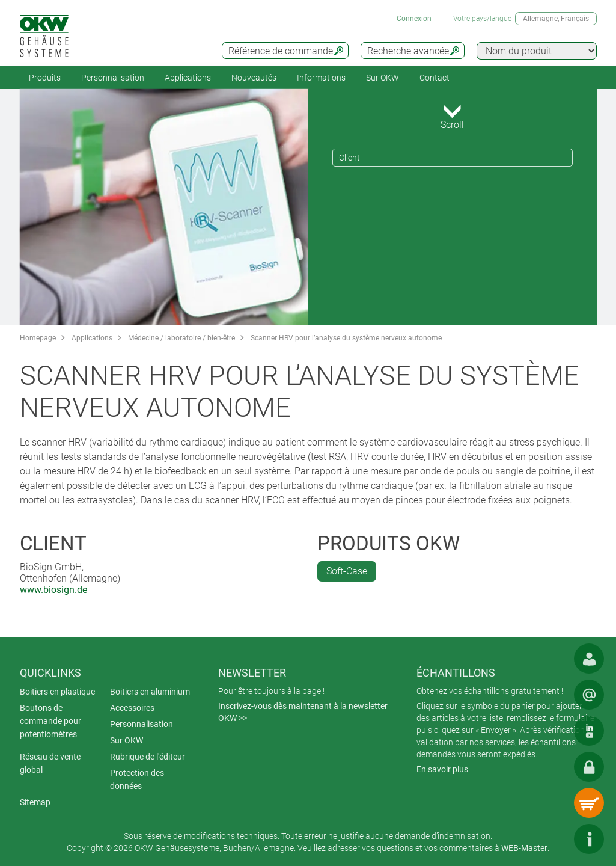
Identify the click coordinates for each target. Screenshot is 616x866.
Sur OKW (383, 78)
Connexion (414, 19)
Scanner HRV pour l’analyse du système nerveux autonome (346, 338)
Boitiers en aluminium (150, 692)
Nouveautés (254, 78)
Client (349, 158)
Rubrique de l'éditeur (148, 757)
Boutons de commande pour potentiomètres (50, 721)
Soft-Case (347, 571)
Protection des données (137, 779)
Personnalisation (113, 78)
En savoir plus (442, 769)
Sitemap (35, 802)
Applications (188, 78)
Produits (45, 78)
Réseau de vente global (50, 763)
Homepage (38, 338)
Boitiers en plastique (57, 692)
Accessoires (132, 708)
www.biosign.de (53, 590)
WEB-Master (524, 848)
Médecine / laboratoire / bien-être (181, 338)
